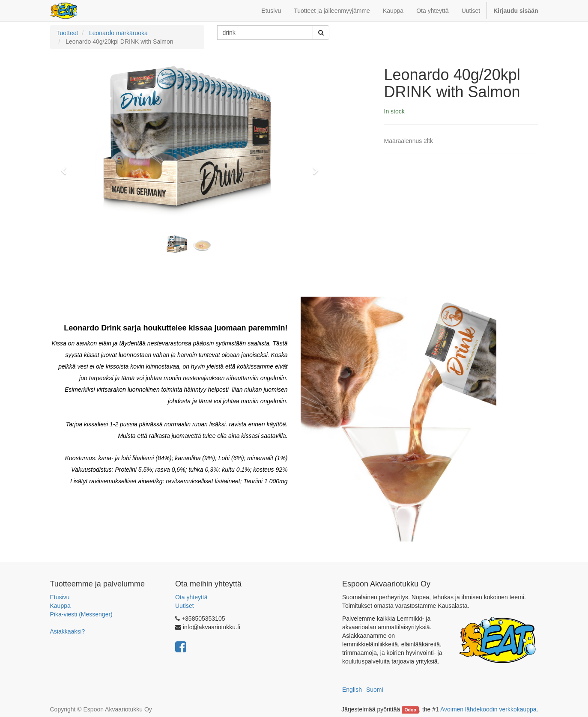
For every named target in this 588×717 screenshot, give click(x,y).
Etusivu (60, 597)
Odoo (410, 710)
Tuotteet (67, 33)
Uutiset (185, 606)
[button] (67, 167)
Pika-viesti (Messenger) (81, 614)
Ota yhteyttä (191, 597)
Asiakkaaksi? (68, 631)
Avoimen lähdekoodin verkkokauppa (488, 709)
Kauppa (60, 606)
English (352, 690)
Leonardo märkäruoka (118, 33)
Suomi (375, 690)
